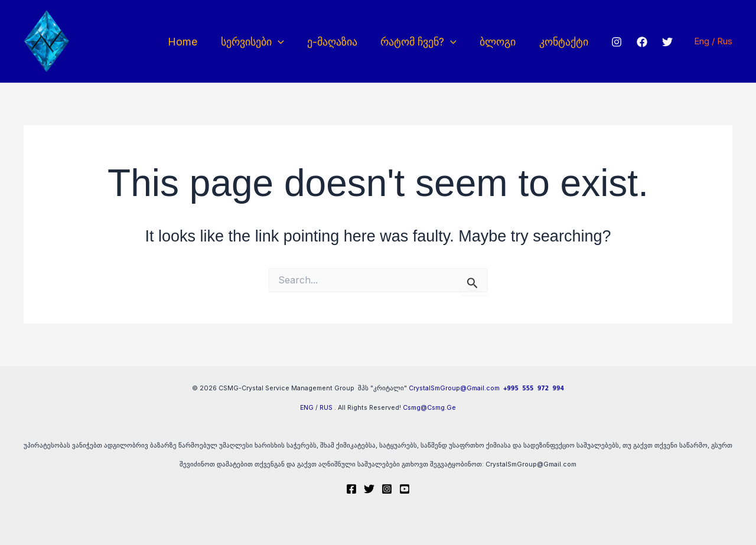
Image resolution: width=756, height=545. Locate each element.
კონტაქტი (558, 42)
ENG (307, 408)
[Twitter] (661, 42)
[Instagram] (611, 42)
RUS (326, 408)
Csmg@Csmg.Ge (429, 408)
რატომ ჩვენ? (418, 42)
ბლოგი (495, 42)
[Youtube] (405, 489)
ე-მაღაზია (333, 42)
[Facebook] (636, 42)
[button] (281, 42)
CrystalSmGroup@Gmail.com (454, 388)
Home (188, 42)
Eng (703, 41)
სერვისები (255, 42)
